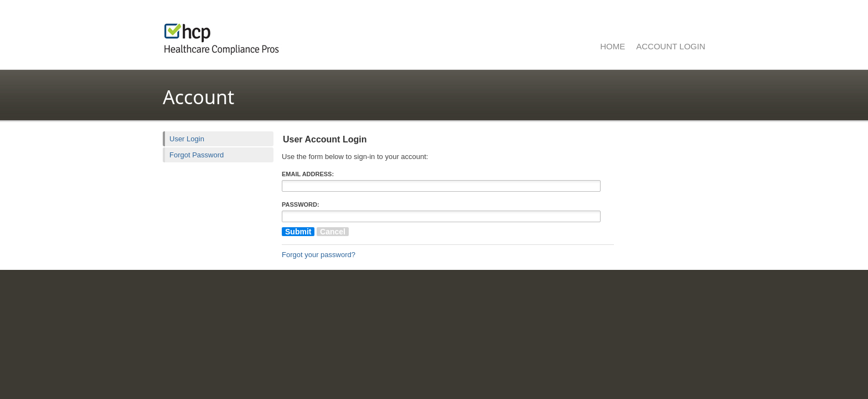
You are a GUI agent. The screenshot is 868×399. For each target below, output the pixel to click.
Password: (301, 204)
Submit (298, 232)
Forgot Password (197, 155)
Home (613, 46)
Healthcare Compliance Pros (301, 36)
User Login (187, 139)
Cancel (333, 232)
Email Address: (308, 174)
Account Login (671, 46)
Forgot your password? (319, 255)
